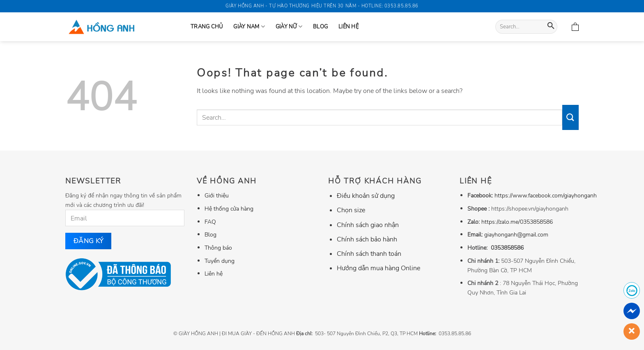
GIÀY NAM (249, 27)
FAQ (210, 222)
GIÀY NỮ (289, 27)
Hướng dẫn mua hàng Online (378, 268)
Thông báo (218, 248)
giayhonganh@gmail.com (516, 234)
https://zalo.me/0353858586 (517, 222)
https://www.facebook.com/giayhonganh (546, 195)
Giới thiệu (217, 195)
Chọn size (351, 210)
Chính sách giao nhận (368, 225)
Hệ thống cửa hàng (229, 209)
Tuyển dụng (220, 261)
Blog (320, 27)
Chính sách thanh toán (369, 254)
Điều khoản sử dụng (366, 196)
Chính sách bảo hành (367, 239)
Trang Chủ (207, 27)
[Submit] (551, 27)
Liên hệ (348, 27)
